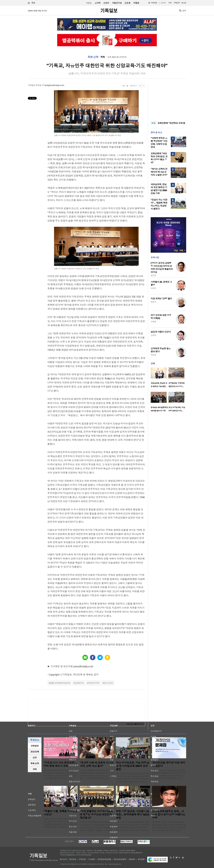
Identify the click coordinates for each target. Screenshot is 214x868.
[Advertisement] (168, 101)
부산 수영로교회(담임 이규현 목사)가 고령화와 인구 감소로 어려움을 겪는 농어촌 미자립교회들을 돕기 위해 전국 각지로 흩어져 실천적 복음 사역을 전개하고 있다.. (133, 778)
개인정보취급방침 (104, 859)
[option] (160, 378)
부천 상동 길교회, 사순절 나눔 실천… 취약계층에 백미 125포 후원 (133, 815)
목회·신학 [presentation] (35, 763)
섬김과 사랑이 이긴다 (161, 332)
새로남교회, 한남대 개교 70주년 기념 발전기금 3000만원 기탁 (159, 189)
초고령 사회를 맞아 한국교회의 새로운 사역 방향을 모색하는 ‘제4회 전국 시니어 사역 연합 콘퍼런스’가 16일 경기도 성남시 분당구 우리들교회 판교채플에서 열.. (96, 774)
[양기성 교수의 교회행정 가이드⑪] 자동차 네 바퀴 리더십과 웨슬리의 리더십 (162, 268)
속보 (153, 123)
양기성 (153, 275)
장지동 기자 (40, 85)
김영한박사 (79, 683)
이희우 (153, 288)
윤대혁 (98, 3)
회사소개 (63, 859)
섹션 (32, 3)
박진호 (153, 355)
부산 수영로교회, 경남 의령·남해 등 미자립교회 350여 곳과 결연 (133, 766)
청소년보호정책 (120, 859)
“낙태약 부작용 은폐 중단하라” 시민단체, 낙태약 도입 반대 (159, 143)
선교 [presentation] (35, 757)
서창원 (153, 322)
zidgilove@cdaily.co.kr (55, 85)
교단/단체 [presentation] (35, 752)
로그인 (184, 3)
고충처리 (132, 859)
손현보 (106, 3)
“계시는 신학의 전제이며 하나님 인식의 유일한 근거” (159, 172)
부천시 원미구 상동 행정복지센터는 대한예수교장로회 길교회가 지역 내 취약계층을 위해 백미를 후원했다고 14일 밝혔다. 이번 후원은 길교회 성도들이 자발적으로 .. (132, 828)
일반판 (163, 3)
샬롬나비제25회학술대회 (60, 683)
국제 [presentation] (35, 769)
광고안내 (73, 859)
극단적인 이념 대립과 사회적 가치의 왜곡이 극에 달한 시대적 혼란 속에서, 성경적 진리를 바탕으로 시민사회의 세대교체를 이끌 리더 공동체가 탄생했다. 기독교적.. (96, 826)
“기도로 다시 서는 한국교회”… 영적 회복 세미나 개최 (61, 764)
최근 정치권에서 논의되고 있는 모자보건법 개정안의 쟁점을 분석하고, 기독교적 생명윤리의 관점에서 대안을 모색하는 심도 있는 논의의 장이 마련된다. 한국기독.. (169, 774)
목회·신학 (93, 57)
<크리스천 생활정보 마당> (135, 724)
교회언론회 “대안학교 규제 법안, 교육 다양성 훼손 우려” (159, 158)
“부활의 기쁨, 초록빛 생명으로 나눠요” (60, 813)
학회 (103, 57)
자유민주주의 (94, 683)
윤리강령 (141, 859)
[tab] (35, 746)
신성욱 (153, 335)
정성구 (153, 302)
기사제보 (92, 859)
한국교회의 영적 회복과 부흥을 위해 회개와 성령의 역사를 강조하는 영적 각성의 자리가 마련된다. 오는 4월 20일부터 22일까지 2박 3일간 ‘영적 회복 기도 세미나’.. (60, 774)
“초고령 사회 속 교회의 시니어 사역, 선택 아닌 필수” (97, 764)
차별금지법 (117, 3)
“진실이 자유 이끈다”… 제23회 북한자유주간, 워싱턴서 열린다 (159, 204)
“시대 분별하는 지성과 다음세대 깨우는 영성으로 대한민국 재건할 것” (96, 815)
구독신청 (177, 3)
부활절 (136, 3)
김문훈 (127, 3)
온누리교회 (108, 683)
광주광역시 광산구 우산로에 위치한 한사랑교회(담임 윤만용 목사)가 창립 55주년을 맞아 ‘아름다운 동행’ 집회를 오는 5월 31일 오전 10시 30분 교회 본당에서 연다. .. (169, 826)
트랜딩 (89, 3)
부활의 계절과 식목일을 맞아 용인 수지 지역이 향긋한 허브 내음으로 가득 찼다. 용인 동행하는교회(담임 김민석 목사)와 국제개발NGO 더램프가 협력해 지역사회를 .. (60, 823)
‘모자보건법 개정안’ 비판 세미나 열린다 (169, 764)
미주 (170, 3)
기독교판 (154, 3)
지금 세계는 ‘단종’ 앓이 (161, 299)
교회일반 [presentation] (35, 746)
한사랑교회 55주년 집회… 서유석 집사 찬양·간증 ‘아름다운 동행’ (169, 815)
